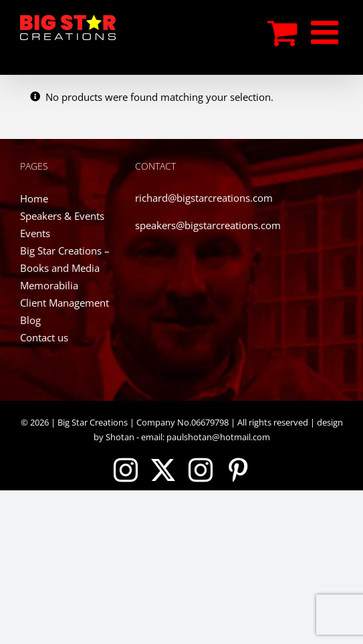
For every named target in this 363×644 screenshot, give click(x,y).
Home (34, 198)
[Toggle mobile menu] (327, 32)
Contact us (44, 337)
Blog (30, 320)
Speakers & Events (62, 216)
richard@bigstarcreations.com (204, 198)
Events (35, 233)
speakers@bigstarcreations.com (208, 225)
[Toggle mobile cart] (282, 32)
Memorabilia (49, 285)
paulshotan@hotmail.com (217, 437)
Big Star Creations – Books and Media (65, 259)
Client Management (65, 303)
